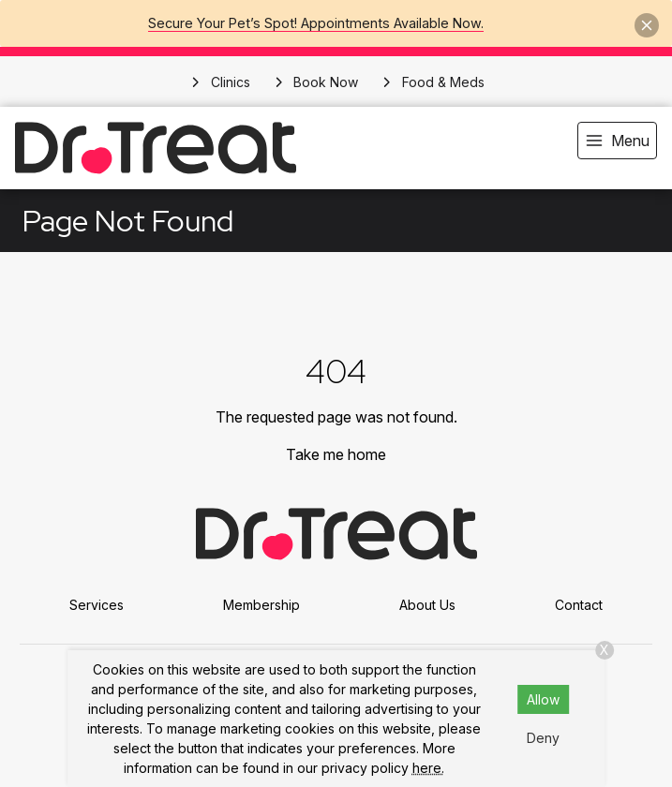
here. (428, 768)
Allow (543, 699)
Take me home (336, 454)
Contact (579, 605)
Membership (261, 605)
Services (97, 605)
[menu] (617, 141)
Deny (543, 738)
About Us (427, 605)
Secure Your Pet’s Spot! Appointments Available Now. (316, 23)
